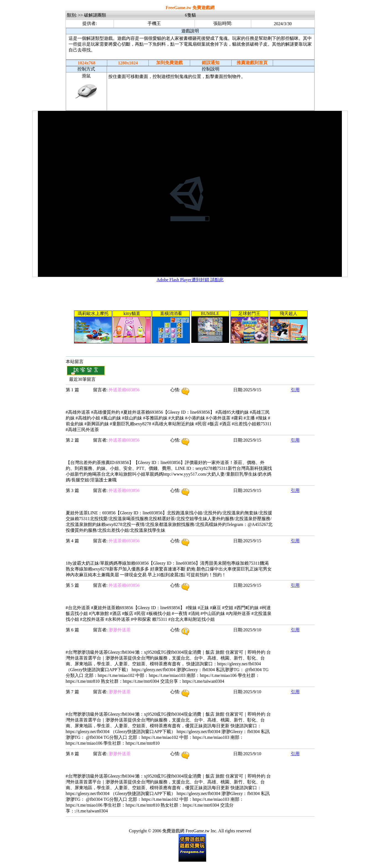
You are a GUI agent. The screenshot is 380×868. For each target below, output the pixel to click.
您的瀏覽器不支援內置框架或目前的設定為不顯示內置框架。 (190, 194)
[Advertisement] (211, 97)
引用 (295, 390)
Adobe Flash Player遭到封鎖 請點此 (190, 280)
